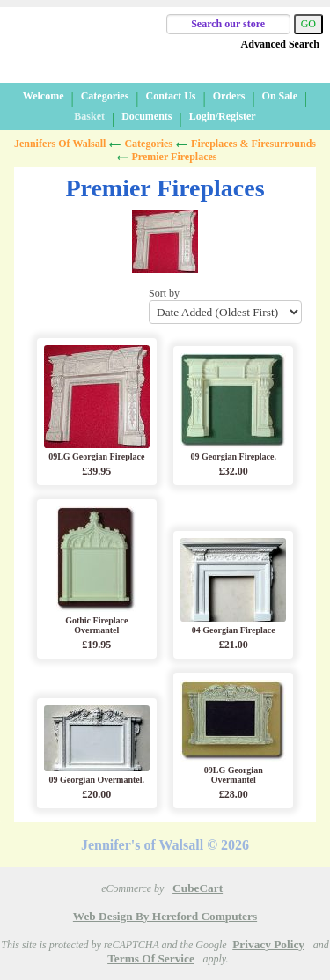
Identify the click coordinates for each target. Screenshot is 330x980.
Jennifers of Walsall (60, 144)
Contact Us (171, 96)
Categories (105, 96)
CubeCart (198, 888)
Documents (147, 116)
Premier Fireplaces (175, 157)
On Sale (280, 96)
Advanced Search (280, 44)
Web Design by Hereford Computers (165, 916)
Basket (89, 116)
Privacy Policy (268, 944)
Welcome (44, 96)
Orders (229, 96)
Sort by (225, 306)
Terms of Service (151, 958)
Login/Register (223, 116)
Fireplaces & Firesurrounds (253, 144)
